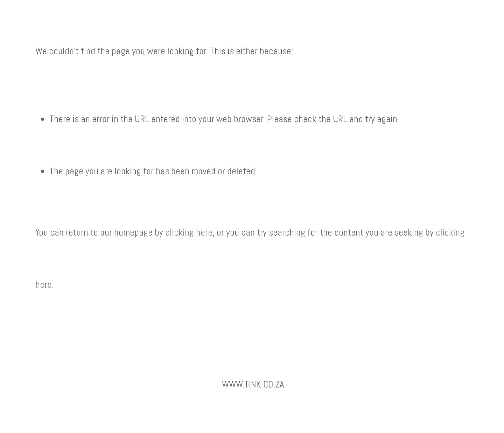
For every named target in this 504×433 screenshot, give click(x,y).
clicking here (189, 232)
